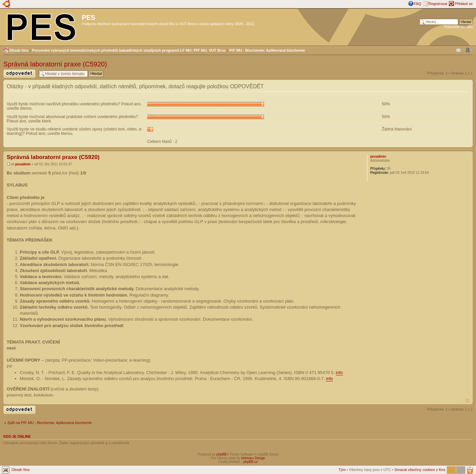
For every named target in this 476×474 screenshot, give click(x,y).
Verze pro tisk (458, 49)
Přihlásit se (464, 4)
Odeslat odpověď (19, 74)
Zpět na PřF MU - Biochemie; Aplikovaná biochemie (50, 423)
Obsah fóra (19, 50)
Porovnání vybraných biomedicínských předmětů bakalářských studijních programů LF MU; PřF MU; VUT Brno (129, 50)
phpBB (221, 454)
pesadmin (23, 164)
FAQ (418, 4)
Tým (342, 470)
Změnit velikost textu (468, 50)
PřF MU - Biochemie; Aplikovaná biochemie (267, 50)
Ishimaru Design (253, 458)
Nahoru (467, 401)
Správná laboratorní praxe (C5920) (55, 64)
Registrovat (438, 4)
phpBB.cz (251, 462)
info (339, 373)
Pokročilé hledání (459, 27)
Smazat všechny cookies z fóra (420, 470)
